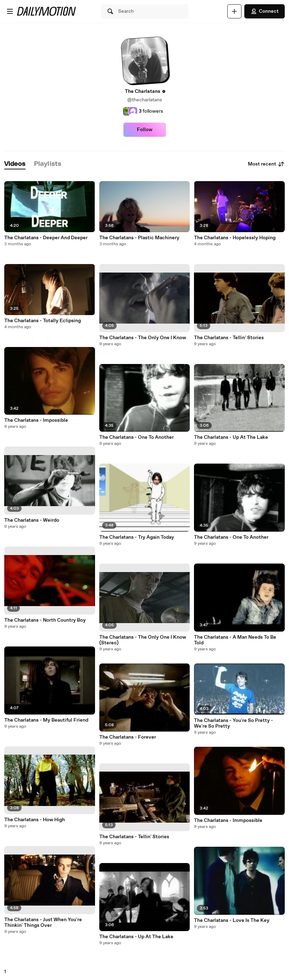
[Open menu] (10, 11)
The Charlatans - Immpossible (228, 821)
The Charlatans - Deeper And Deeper (46, 238)
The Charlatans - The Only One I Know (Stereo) (143, 640)
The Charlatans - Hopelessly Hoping (235, 238)
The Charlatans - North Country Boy (45, 620)
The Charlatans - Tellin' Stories (134, 837)
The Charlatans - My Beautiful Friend (46, 720)
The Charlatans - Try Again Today (137, 537)
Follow (145, 130)
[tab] (15, 164)
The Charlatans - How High (35, 820)
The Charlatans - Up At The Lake (136, 937)
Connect (265, 11)
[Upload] (234, 11)
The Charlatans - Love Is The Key (232, 920)
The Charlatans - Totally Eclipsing (43, 321)
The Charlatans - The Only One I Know (143, 338)
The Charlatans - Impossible (36, 420)
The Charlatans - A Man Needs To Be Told (235, 640)
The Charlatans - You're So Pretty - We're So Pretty (234, 723)
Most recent (266, 164)
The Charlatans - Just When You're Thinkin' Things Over (43, 923)
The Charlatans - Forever (128, 737)
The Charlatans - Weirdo (32, 520)
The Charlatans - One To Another (137, 437)
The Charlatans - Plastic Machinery (139, 238)
